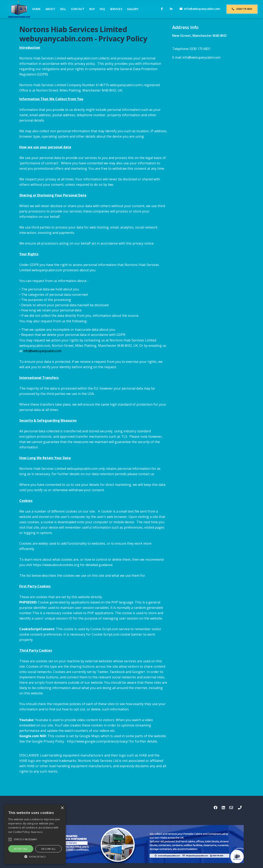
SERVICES (116, 9)
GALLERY (133, 9)
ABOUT (50, 9)
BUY (92, 9)
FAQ (102, 9)
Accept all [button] (21, 849)
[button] (35, 856)
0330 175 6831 (242, 9)
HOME (36, 9)
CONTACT (78, 9)
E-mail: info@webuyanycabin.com (196, 57)
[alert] (35, 834)
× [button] (62, 808)
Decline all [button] (48, 849)
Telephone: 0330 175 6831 (191, 49)
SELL (63, 9)
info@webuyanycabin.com (42, 351)
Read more (37, 832)
